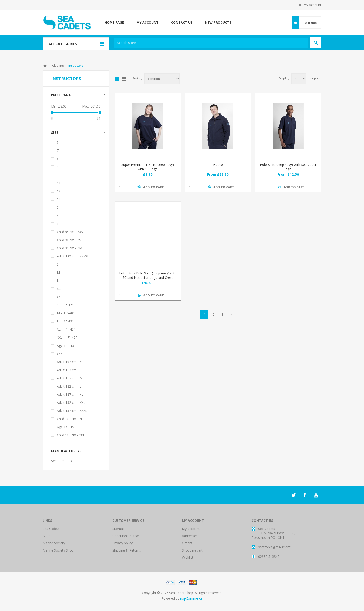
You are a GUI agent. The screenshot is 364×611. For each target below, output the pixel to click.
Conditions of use (126, 536)
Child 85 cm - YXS (70, 232)
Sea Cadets (51, 529)
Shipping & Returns (127, 550)
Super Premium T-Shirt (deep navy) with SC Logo (148, 167)
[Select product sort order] (162, 79)
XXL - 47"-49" (67, 337)
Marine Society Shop (58, 550)
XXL (60, 297)
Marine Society (54, 543)
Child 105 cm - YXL (71, 435)
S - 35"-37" (65, 305)
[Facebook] (305, 495)
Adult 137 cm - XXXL (72, 411)
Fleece (218, 165)
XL (59, 289)
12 (59, 191)
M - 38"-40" (66, 313)
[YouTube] (316, 495)
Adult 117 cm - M (70, 378)
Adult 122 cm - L (69, 386)
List (124, 79)
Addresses (190, 536)
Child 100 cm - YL (70, 419)
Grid (117, 79)
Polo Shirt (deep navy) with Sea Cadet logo (288, 167)
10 (59, 175)
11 (59, 183)
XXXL (61, 354)
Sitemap (119, 529)
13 (59, 199)
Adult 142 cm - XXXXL (73, 256)
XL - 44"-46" (66, 329)
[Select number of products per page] (299, 79)
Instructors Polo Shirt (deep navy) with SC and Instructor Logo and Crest (148, 275)
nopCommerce (191, 598)
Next (232, 315)
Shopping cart (192, 550)
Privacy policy (122, 543)
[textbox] (211, 43)
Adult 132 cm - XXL (71, 402)
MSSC (47, 536)
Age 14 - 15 (65, 427)
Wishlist (188, 557)
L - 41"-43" (65, 321)
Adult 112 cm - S (69, 370)
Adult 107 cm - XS (70, 362)
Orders (187, 543)
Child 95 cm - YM (70, 248)
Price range (62, 95)
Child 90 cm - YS (69, 240)
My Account (312, 5)
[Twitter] (293, 495)
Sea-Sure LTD (62, 461)
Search (316, 43)
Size (55, 132)
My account (191, 529)
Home (45, 66)
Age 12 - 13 (65, 346)
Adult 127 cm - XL (70, 394)
